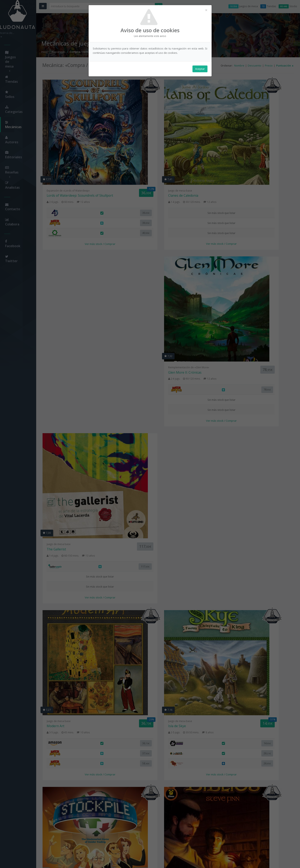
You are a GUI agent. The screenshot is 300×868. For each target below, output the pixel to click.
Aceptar (200, 70)
